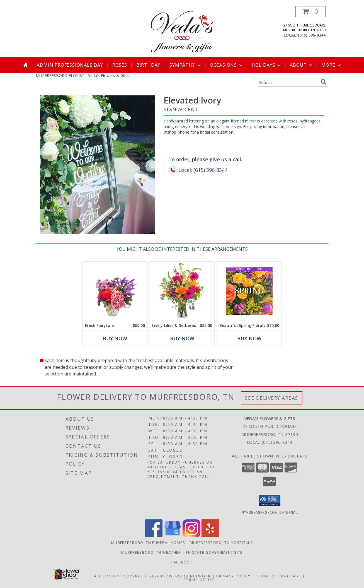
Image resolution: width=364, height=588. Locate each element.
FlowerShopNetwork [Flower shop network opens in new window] (186, 576)
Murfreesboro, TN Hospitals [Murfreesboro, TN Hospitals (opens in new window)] (221, 542)
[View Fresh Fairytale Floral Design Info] (115, 291)
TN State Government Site (214, 552)
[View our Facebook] (154, 535)
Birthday (148, 65)
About (302, 65)
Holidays (267, 65)
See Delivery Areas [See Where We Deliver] (272, 398)
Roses (120, 65)
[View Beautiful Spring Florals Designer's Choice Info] (249, 291)
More (332, 65)
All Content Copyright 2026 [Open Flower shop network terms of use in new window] (127, 576)
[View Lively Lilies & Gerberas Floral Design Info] (182, 291)
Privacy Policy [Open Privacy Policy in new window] (233, 576)
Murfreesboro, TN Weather (151, 552)
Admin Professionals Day (70, 65)
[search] (324, 82)
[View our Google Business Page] (173, 535)
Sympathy (185, 65)
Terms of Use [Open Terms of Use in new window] (199, 579)
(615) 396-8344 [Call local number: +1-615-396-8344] (312, 35)
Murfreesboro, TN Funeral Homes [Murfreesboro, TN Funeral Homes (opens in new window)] (148, 542)
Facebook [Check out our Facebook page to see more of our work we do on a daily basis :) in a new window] (182, 562)
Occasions (227, 65)
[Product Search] (288, 82)
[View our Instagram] (191, 535)
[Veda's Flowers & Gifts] (182, 32)
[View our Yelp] (210, 535)
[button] (310, 12)
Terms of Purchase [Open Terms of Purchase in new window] (278, 576)
